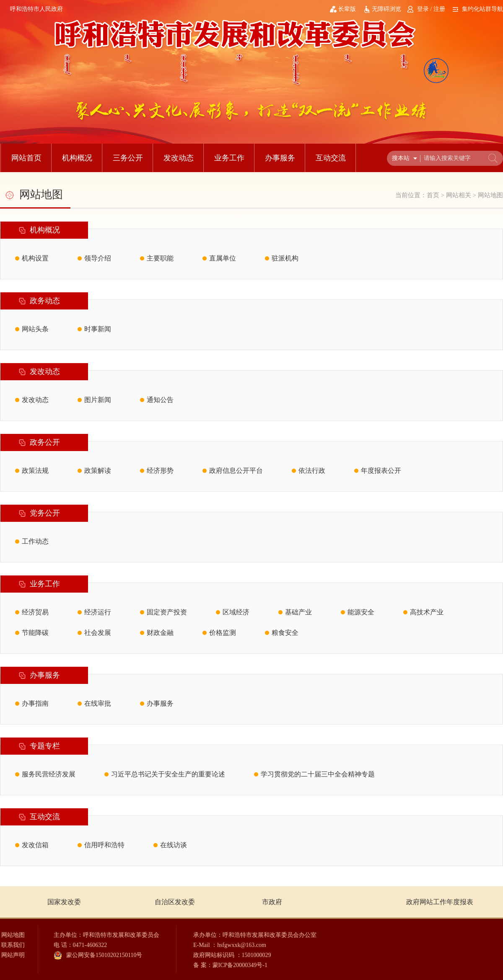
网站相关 (459, 195)
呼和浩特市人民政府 (36, 9)
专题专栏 (45, 746)
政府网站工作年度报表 (440, 902)
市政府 (272, 902)
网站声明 (13, 955)
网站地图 (490, 195)
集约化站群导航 (482, 9)
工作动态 (35, 541)
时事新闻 (98, 329)
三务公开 (128, 158)
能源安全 (361, 612)
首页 (433, 195)
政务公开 (45, 442)
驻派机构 (285, 258)
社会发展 (98, 633)
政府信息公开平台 (236, 471)
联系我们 (13, 945)
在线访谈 (174, 845)
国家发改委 (64, 902)
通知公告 (160, 400)
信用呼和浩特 (104, 845)
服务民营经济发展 (49, 774)
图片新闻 (98, 400)
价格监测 (223, 633)
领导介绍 (98, 258)
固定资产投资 (167, 612)
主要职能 (160, 258)
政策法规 (35, 471)
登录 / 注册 (431, 9)
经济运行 (98, 612)
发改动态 (179, 158)
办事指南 (35, 703)
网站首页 (26, 158)
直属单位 (223, 258)
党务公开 (45, 513)
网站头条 (35, 329)
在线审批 (98, 703)
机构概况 (77, 158)
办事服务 (280, 158)
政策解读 (98, 471)
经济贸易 (35, 612)
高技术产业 (427, 612)
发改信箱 (35, 845)
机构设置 (35, 258)
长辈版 (347, 9)
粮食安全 (285, 633)
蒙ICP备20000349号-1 (240, 965)
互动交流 (331, 158)
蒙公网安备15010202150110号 (104, 955)
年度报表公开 (381, 471)
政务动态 (45, 301)
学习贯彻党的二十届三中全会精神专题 (318, 774)
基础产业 (298, 612)
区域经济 (236, 612)
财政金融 (160, 633)
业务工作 (229, 158)
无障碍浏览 (386, 9)
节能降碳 (35, 633)
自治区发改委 (175, 902)
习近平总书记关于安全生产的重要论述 (168, 774)
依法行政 (312, 471)
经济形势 (160, 471)
